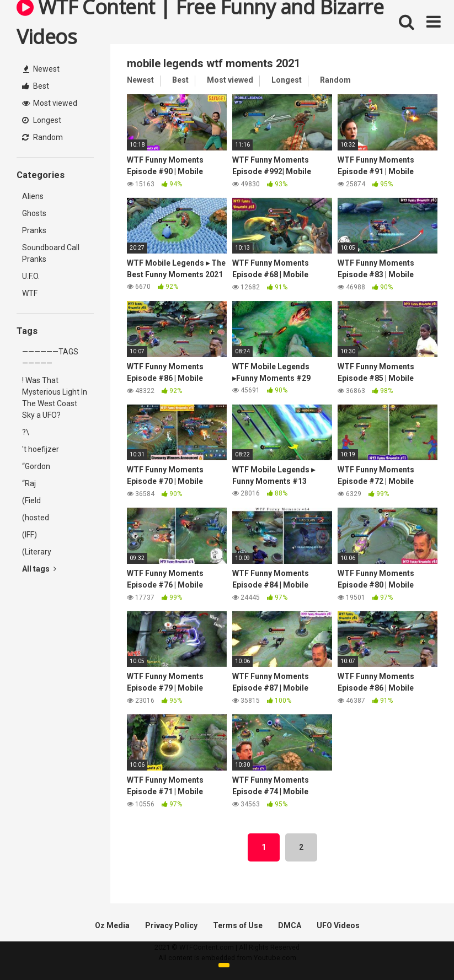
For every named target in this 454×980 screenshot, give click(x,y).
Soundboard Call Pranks (51, 253)
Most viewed (50, 103)
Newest (41, 69)
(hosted (36, 518)
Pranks (34, 230)
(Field (31, 500)
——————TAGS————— (50, 357)
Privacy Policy (171, 925)
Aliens (33, 196)
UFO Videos (338, 925)
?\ (26, 432)
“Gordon (36, 466)
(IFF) (30, 535)
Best (36, 86)
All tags (39, 569)
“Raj (29, 483)
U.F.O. (31, 276)
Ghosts (34, 213)
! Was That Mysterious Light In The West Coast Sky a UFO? (55, 398)
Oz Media (112, 925)
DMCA (290, 925)
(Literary (37, 552)
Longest (42, 120)
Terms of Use (238, 925)
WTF (30, 293)
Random (42, 137)
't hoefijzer (41, 449)
